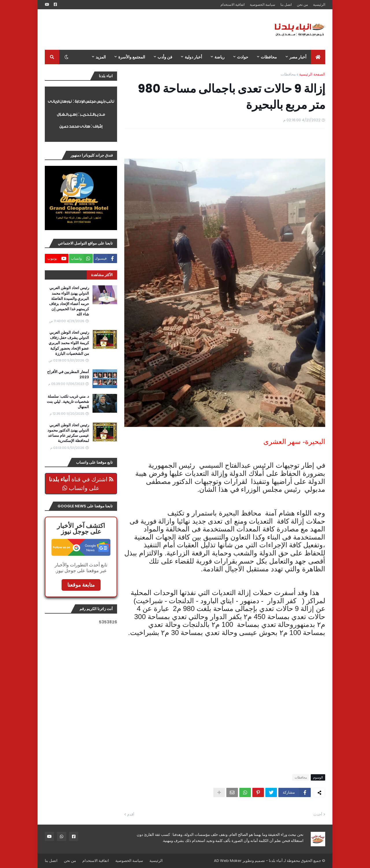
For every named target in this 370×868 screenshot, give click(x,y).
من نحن (302, 4)
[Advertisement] (150, 30)
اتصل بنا (286, 4)
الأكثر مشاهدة (102, 275)
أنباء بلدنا (276, 861)
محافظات (288, 74)
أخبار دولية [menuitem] (193, 57)
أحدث (318, 814)
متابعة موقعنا (81, 585)
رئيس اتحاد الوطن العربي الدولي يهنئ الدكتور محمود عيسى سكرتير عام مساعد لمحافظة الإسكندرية (68, 433)
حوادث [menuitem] (243, 57)
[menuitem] (318, 57)
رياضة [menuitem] (220, 57)
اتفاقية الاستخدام (233, 4)
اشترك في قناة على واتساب (81, 484)
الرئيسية (319, 4)
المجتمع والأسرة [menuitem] (132, 57)
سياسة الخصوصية (262, 4)
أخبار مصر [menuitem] (298, 57)
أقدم (131, 814)
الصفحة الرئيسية (312, 74)
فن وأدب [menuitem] (165, 57)
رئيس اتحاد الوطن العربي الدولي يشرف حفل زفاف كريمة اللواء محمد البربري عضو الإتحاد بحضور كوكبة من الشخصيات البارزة (69, 343)
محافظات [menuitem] (269, 57)
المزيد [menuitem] (101, 57)
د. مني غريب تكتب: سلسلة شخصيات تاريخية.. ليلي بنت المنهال (68, 402)
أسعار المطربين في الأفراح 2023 (68, 375)
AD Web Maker (228, 861)
